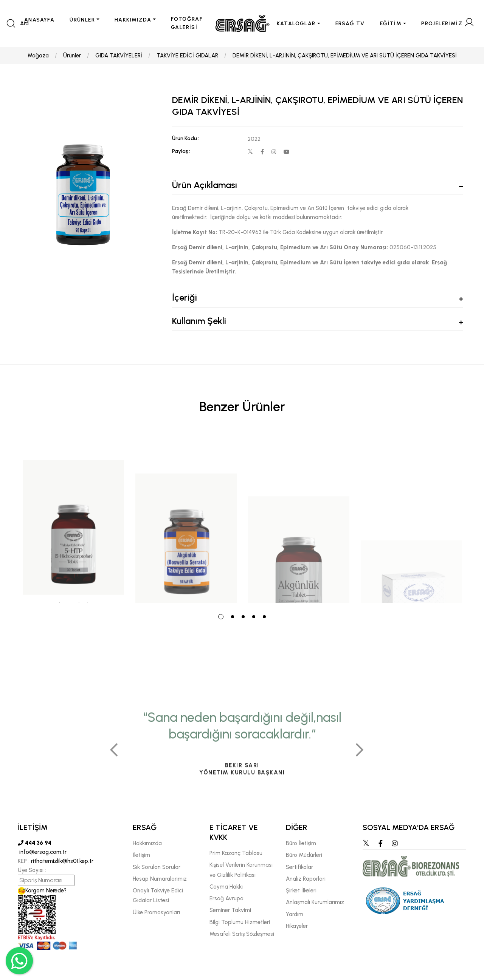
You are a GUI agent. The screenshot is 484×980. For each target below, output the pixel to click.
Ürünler (72, 56)
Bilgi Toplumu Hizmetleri (240, 922)
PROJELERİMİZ (442, 24)
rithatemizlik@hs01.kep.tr (62, 861)
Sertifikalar (299, 867)
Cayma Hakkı (226, 887)
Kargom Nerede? (42, 890)
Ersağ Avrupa (226, 898)
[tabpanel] (73, 519)
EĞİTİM (391, 24)
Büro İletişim (301, 843)
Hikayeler (297, 926)
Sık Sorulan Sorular (157, 867)
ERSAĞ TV (350, 24)
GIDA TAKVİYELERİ (119, 56)
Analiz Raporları (306, 879)
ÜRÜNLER (82, 20)
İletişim (141, 855)
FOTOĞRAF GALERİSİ (187, 23)
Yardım (295, 914)
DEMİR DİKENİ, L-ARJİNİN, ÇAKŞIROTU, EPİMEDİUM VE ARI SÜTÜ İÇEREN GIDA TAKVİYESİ (345, 56)
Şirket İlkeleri (301, 890)
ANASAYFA (39, 20)
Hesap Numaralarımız (160, 879)
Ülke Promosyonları (156, 912)
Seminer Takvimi (230, 910)
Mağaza (38, 56)
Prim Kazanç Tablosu (236, 853)
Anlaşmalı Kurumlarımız (315, 902)
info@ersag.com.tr (42, 852)
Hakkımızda (147, 843)
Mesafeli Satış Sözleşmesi (242, 934)
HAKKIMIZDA (133, 20)
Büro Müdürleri (304, 855)
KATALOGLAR (296, 24)
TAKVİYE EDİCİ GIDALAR (187, 56)
